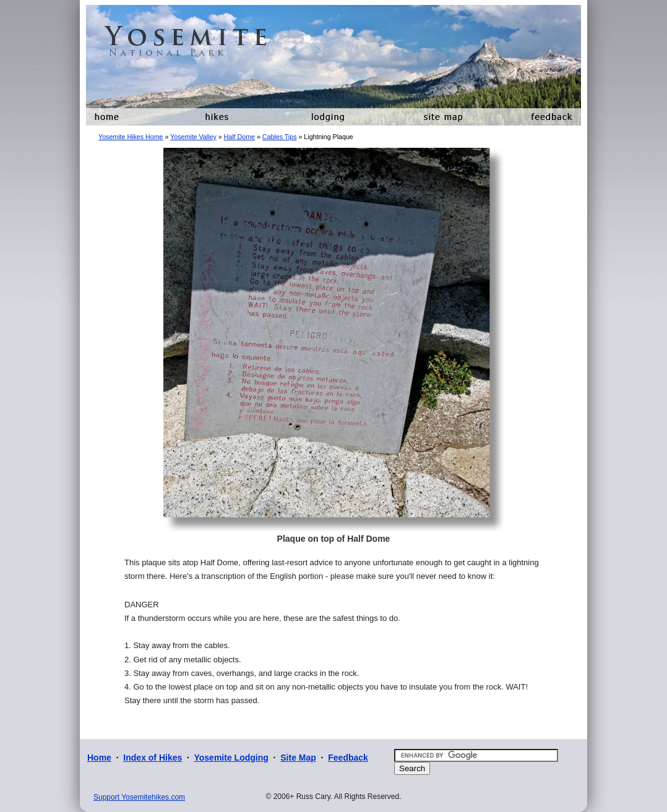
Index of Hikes (153, 758)
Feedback (348, 758)
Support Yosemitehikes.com (139, 797)
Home (99, 758)
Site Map (298, 758)
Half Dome (239, 137)
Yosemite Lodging (231, 758)
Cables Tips (280, 137)
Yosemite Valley (193, 137)
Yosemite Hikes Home (131, 137)
